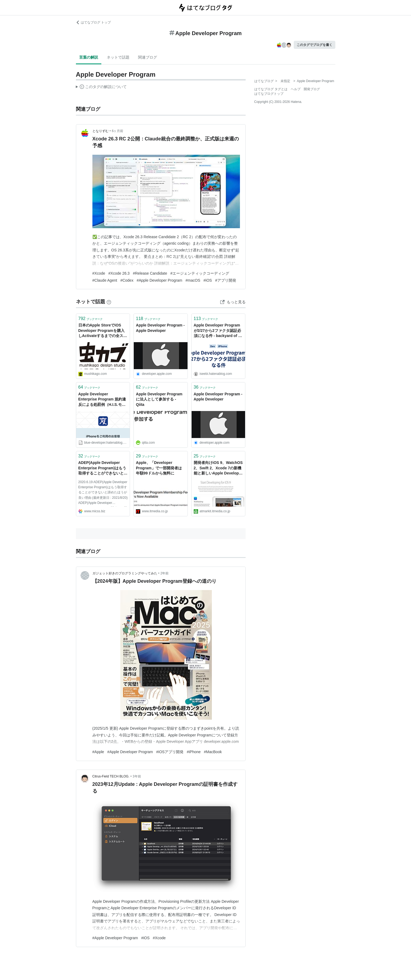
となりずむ (101, 131)
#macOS (193, 280)
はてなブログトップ (269, 94)
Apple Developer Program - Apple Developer (160, 328)
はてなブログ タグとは (271, 89)
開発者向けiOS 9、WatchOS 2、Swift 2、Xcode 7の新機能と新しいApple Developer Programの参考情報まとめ (218, 468)
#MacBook (213, 752)
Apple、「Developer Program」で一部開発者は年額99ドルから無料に (159, 468)
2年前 (165, 573)
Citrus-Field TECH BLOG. (111, 776)
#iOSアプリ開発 (170, 752)
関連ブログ (148, 57)
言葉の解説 (89, 57)
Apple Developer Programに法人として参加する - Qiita (159, 399)
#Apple (98, 752)
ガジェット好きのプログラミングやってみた (125, 573)
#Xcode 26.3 (119, 273)
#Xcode (99, 273)
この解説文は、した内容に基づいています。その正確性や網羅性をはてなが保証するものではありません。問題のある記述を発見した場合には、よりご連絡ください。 (101, 87)
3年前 (137, 776)
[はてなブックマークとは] (109, 302)
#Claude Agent (105, 280)
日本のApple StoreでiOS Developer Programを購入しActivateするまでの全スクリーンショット (103, 331)
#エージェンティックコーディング (200, 273)
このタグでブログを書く (315, 45)
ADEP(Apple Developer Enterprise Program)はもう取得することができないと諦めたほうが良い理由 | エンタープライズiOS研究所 (103, 468)
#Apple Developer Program (160, 280)
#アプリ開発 (226, 280)
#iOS (208, 280)
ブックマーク (91, 319)
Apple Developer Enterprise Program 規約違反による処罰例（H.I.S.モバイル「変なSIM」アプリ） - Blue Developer (102, 400)
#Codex (127, 280)
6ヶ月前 (118, 131)
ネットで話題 (118, 57)
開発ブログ (312, 89)
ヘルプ (296, 89)
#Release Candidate (150, 273)
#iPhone (194, 752)
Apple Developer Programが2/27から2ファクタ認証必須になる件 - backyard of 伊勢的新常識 (218, 331)
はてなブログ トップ (93, 22)
